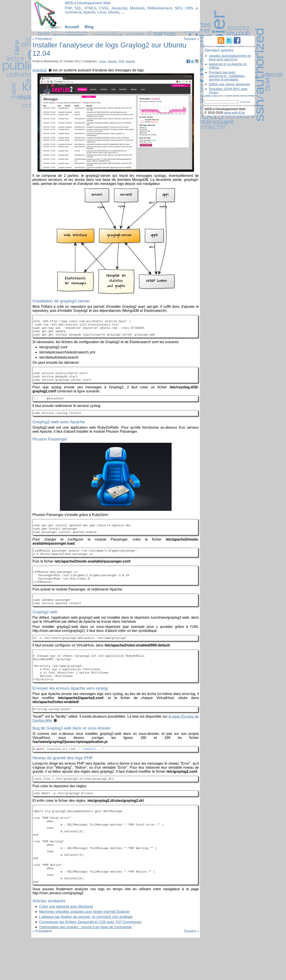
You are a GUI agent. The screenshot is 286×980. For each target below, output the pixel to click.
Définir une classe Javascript (229, 84)
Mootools (137, 8)
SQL (78, 8)
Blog (89, 27)
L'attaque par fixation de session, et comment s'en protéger (86, 959)
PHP (68, 8)
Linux (102, 12)
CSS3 (104, 8)
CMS (189, 8)
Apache (89, 12)
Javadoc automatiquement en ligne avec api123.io (230, 58)
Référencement (159, 8)
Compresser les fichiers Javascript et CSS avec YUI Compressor (90, 964)
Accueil (72, 27)
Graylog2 (40, 70)
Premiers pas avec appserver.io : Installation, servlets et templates (227, 76)
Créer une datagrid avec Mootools (66, 949)
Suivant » (191, 39)
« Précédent (42, 39)
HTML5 (90, 8)
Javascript (119, 8)
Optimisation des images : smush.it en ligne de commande (85, 969)
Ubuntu (114, 12)
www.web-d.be (234, 113)
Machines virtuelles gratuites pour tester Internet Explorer (84, 954)
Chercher (245, 102)
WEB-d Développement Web (88, 3)
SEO (178, 8)
